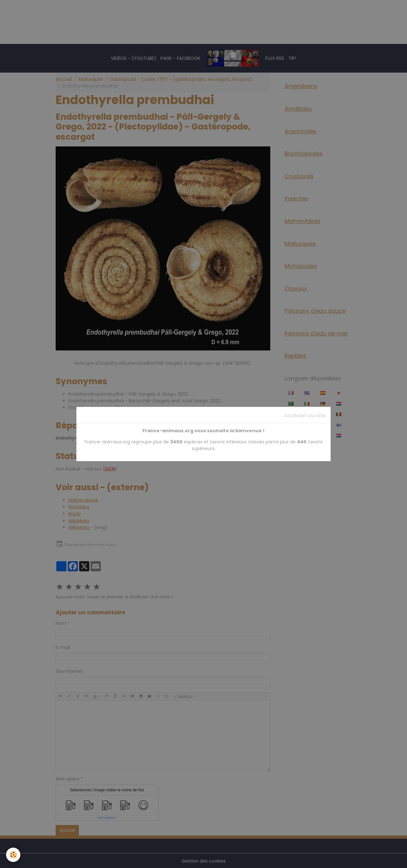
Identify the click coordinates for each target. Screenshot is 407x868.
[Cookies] (14, 855)
